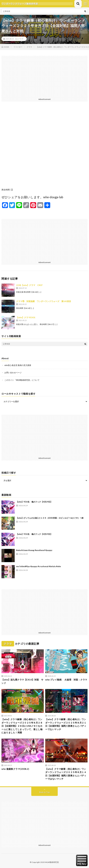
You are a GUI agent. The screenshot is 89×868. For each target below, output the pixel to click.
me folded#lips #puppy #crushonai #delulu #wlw (38, 566)
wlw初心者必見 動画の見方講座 (18, 365)
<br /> (44, 147)
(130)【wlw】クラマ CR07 (29, 285)
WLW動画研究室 (52, 862)
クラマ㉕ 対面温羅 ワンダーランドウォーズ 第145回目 (44, 301)
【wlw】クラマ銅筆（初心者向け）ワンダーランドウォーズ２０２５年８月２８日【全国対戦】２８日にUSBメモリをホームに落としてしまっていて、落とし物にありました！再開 (22, 726)
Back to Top (45, 792)
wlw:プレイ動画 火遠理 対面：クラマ (66, 680)
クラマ (21, 39)
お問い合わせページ (13, 373)
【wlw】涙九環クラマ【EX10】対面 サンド (22, 681)
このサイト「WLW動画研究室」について (22, 380)
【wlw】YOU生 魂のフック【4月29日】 (34, 502)
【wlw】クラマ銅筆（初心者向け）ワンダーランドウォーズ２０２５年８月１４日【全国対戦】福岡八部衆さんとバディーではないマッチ (66, 774)
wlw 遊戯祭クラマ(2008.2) (15, 769)
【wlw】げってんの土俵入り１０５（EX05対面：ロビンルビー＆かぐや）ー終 (50, 518)
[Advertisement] (44, 76)
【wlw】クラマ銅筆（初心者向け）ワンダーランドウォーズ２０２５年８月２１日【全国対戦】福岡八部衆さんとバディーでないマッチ (66, 724)
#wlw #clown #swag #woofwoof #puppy (34, 550)
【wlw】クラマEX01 (26, 317)
